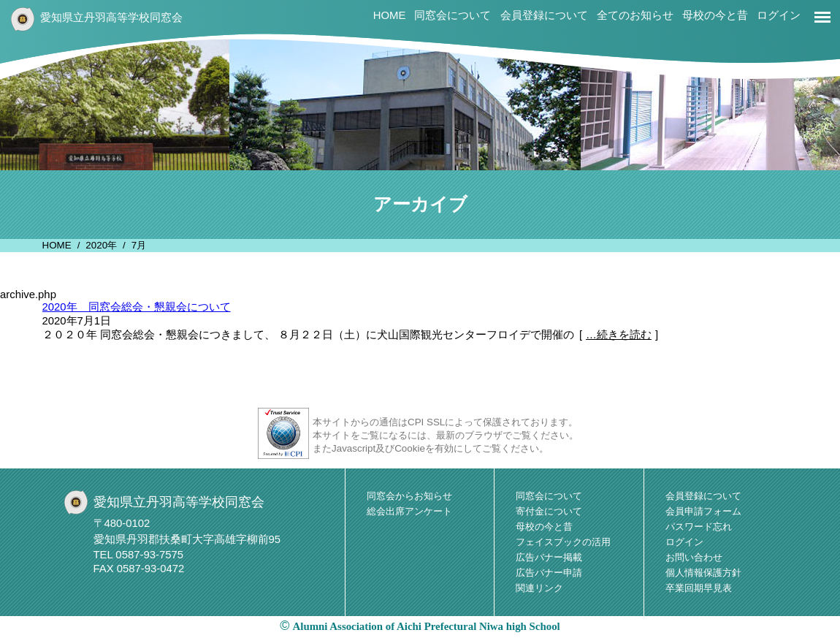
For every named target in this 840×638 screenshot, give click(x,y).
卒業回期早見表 (699, 588)
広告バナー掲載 (549, 557)
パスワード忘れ (699, 527)
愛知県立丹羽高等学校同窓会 (111, 18)
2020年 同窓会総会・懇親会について (137, 307)
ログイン (779, 15)
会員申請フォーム (703, 511)
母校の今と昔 (715, 15)
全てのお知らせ (635, 15)
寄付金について (549, 511)
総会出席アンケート (409, 511)
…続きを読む (619, 335)
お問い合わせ (694, 557)
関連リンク (539, 588)
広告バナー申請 (549, 573)
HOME (390, 15)
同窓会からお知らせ (409, 496)
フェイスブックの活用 (563, 542)
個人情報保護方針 (703, 573)
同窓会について (453, 15)
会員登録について (544, 15)
